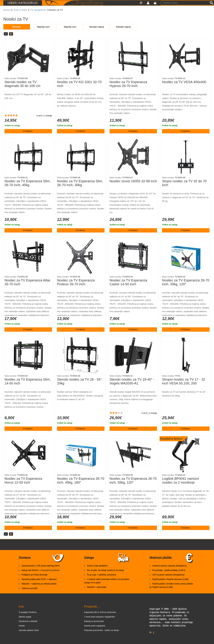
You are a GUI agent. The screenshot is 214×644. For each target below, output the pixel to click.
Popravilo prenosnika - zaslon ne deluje (102, 637)
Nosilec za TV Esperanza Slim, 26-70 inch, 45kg (27, 189)
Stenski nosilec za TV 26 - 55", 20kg (80, 388)
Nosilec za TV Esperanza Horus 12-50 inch (23, 487)
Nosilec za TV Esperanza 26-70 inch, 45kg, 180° (81, 487)
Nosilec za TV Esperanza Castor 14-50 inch (128, 289)
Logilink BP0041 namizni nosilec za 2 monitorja (180, 487)
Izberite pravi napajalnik (95, 632)
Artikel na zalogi (12, 132)
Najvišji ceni (70, 33)
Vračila (22, 632)
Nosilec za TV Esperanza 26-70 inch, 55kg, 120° (133, 487)
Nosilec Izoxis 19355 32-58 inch (133, 187)
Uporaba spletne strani (29, 637)
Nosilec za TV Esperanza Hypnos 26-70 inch (128, 90)
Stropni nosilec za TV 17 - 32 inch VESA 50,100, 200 (183, 388)
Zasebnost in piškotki (28, 628)
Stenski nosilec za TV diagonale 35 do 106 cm (22, 90)
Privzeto (17, 33)
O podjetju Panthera (28, 619)
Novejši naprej (97, 33)
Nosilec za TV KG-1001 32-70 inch (79, 90)
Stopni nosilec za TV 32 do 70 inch (184, 189)
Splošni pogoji (25, 623)
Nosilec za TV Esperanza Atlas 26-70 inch (27, 289)
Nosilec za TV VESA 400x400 (184, 88)
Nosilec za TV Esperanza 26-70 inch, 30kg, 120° (186, 289)
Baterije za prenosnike (94, 628)
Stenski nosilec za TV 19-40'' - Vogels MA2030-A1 (132, 388)
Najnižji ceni (43, 33)
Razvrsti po (107, 17)
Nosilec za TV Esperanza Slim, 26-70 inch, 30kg (80, 189)
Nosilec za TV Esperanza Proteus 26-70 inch (76, 289)
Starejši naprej (123, 33)
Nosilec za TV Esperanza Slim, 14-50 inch (27, 388)
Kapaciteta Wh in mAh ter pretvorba (100, 619)
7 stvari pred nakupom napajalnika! (100, 623)
